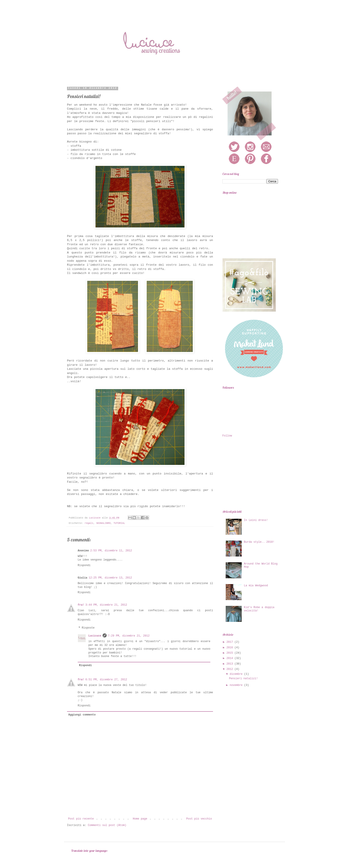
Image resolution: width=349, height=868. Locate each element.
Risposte (88, 628)
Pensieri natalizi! (243, 679)
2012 (231, 669)
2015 (231, 653)
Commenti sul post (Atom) (107, 825)
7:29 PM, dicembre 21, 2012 (129, 636)
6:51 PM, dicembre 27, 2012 (106, 680)
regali (89, 523)
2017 (231, 642)
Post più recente (81, 819)
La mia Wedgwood (256, 586)
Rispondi (84, 565)
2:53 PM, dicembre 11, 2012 (111, 551)
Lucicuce (95, 636)
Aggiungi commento (82, 715)
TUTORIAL (119, 523)
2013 (231, 664)
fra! (81, 605)
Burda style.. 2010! (259, 542)
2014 (231, 658)
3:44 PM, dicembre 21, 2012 (106, 605)
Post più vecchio (199, 819)
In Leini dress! (256, 520)
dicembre (237, 674)
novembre (237, 685)
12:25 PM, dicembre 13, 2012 (110, 578)
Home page (140, 819)
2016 (231, 648)
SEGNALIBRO (103, 523)
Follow (227, 436)
